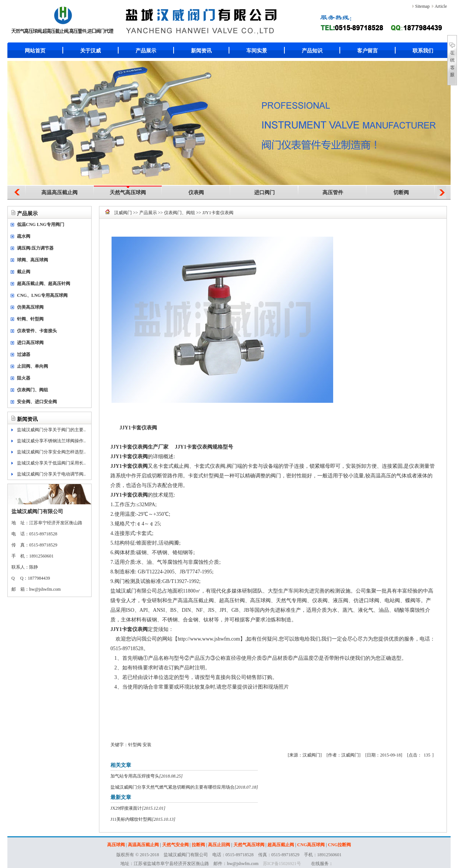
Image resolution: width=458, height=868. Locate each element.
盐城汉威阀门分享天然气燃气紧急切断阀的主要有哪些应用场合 (172, 787)
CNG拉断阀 (340, 845)
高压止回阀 (219, 845)
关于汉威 (90, 51)
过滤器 (24, 354)
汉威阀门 (123, 213)
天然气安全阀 (175, 845)
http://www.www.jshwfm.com (209, 639)
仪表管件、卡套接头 (37, 331)
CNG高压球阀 (311, 845)
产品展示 (146, 51)
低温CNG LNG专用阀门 (41, 224)
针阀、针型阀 (30, 319)
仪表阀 (196, 193)
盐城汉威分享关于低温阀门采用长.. (51, 463)
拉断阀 (198, 845)
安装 (147, 745)
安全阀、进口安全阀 (37, 402)
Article (441, 6)
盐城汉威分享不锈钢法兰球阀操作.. (51, 441)
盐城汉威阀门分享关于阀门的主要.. (51, 430)
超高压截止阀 (281, 845)
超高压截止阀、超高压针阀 (44, 284)
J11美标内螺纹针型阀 (131, 819)
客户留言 (368, 51)
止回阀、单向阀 (33, 366)
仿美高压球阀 (30, 307)
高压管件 (333, 193)
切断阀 (401, 193)
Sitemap (422, 6)
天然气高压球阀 (128, 193)
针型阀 (135, 745)
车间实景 (257, 51)
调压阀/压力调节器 (35, 248)
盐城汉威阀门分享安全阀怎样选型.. (51, 452)
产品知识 (312, 51)
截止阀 (24, 272)
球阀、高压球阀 (33, 260)
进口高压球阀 (30, 343)
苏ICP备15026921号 (282, 864)
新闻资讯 (201, 51)
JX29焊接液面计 (126, 808)
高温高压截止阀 (59, 193)
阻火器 (24, 378)
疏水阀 (24, 236)
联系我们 (423, 51)
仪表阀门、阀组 (33, 390)
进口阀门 (264, 193)
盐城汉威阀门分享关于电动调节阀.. (51, 474)
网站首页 (35, 51)
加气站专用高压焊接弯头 (135, 776)
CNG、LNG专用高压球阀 (42, 295)
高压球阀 (116, 845)
